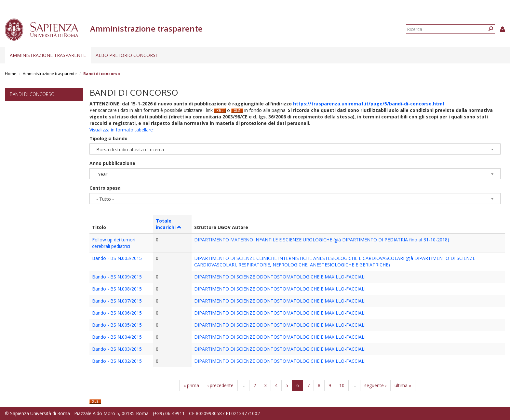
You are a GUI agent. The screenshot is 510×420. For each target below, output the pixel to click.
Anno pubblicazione (112, 163)
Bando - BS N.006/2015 (117, 313)
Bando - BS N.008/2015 (117, 289)
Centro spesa (105, 188)
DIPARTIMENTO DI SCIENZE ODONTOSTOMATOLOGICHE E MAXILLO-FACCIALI (280, 277)
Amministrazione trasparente (48, 55)
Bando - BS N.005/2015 (117, 325)
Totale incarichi (169, 224)
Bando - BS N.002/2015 (117, 361)
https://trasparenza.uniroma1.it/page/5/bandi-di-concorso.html (369, 104)
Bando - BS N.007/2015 (117, 301)
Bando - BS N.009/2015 (117, 277)
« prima (191, 385)
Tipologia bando (108, 138)
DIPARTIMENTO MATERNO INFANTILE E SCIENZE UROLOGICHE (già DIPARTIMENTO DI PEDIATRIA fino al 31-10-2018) (322, 240)
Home (11, 74)
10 (342, 385)
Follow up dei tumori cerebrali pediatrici (114, 243)
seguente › (375, 385)
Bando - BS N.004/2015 (117, 337)
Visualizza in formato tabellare (121, 130)
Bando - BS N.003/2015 (117, 258)
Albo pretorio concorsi (126, 55)
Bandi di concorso (32, 94)
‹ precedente (220, 385)
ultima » (403, 385)
